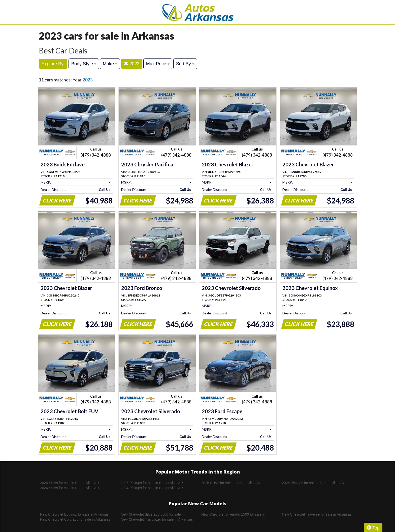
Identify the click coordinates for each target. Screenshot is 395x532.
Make (110, 64)
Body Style (84, 64)
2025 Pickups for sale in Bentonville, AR (313, 483)
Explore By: (53, 64)
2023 (132, 64)
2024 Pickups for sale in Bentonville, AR (152, 488)
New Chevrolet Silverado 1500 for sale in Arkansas (233, 515)
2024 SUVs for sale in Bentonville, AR (70, 488)
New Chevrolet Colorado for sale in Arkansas (75, 519)
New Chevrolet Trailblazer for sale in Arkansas (157, 519)
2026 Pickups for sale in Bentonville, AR (152, 483)
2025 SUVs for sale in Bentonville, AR (231, 483)
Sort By (185, 64)
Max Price (158, 64)
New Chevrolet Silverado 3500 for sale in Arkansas (153, 515)
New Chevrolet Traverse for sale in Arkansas (317, 514)
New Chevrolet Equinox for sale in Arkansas (74, 514)
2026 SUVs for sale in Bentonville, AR (70, 483)
